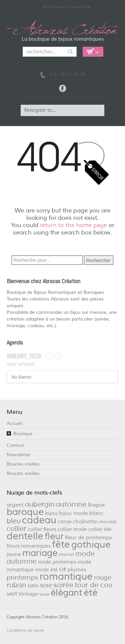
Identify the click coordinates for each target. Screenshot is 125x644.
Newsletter (19, 455)
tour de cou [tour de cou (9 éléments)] (93, 585)
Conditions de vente (25, 630)
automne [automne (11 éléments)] (71, 504)
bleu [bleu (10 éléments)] (14, 521)
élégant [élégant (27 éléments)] (66, 593)
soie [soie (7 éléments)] (46, 585)
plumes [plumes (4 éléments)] (77, 569)
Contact (15, 445)
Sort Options (21, 364)
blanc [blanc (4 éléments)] (96, 513)
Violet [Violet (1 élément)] (44, 594)
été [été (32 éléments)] (91, 593)
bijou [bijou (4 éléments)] (51, 513)
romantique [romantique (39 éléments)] (66, 576)
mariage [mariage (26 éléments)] (40, 553)
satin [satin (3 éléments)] (33, 586)
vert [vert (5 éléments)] (12, 594)
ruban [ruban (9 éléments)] (16, 585)
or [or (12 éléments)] (63, 569)
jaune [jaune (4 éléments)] (14, 554)
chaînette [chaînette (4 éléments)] (85, 521)
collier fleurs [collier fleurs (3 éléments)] (42, 529)
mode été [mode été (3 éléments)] (47, 570)
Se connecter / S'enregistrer (67, 7)
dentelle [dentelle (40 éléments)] (25, 536)
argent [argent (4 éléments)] (15, 505)
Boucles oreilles (23, 464)
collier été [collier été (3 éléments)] (100, 529)
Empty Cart (93, 52)
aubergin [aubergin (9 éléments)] (40, 504)
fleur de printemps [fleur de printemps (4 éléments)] (88, 537)
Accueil (14, 423)
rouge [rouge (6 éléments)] (103, 578)
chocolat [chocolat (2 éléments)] (107, 522)
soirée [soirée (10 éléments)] (63, 585)
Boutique (23, 434)
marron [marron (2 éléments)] (66, 554)
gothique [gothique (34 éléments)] (91, 545)
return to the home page (73, 225)
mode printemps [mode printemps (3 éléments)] (57, 562)
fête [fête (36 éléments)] (61, 544)
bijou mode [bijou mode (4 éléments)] (73, 513)
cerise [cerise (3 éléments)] (65, 522)
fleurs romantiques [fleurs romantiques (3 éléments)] (29, 546)
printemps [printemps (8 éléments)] (22, 577)
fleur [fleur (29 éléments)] (54, 536)
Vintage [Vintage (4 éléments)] (28, 594)
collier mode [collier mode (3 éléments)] (72, 529)
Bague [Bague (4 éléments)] (96, 505)
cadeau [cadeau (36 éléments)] (39, 520)
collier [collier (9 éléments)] (16, 529)
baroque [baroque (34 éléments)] (25, 512)
